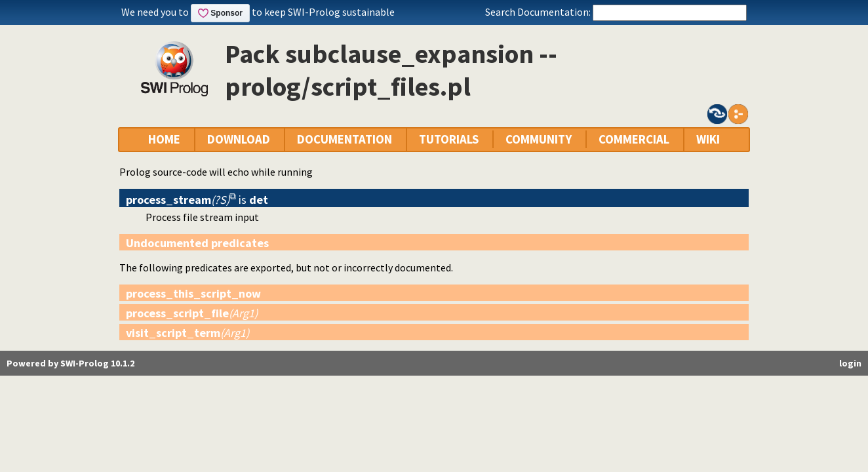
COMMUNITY (539, 139)
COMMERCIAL (634, 139)
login (850, 363)
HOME (164, 139)
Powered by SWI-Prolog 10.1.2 (70, 363)
